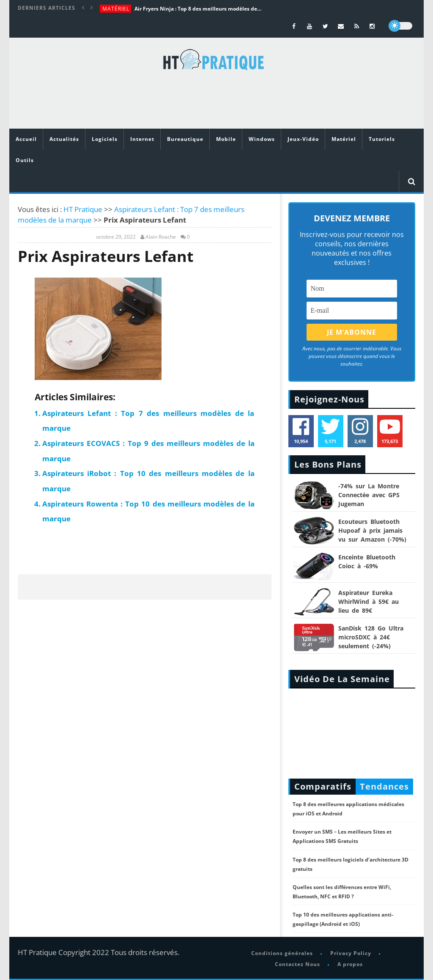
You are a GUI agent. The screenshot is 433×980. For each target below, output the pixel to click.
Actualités (64, 139)
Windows (262, 139)
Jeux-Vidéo (303, 139)
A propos (350, 964)
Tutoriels (382, 139)
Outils (25, 160)
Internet (142, 139)
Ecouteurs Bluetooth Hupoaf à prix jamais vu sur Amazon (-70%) (372, 530)
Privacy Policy (351, 953)
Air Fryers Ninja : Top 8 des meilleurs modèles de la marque (198, 9)
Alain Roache (161, 237)
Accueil (26, 139)
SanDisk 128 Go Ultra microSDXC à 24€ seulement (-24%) (371, 637)
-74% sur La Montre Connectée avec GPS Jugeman (369, 495)
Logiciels (105, 139)
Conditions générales (282, 953)
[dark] (400, 26)
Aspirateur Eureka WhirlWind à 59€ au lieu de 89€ (369, 601)
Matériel (116, 9)
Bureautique (185, 139)
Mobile (226, 139)
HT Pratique (83, 209)
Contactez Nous (297, 964)
